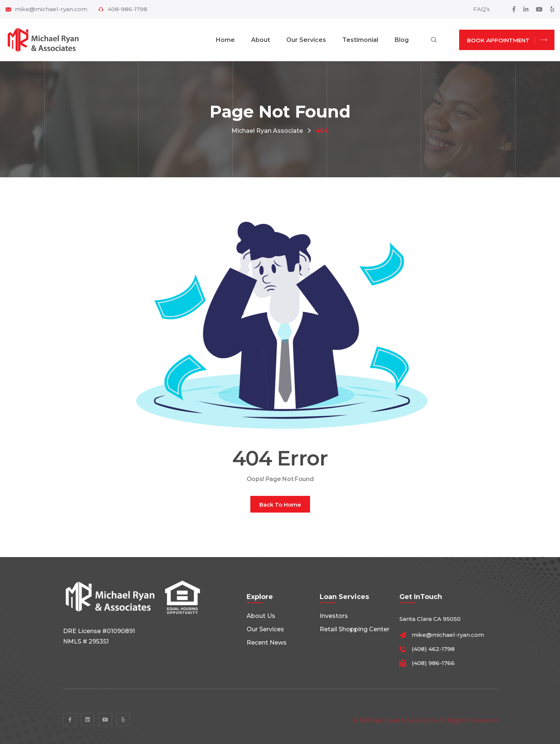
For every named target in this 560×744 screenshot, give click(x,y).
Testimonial (360, 40)
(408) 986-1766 (433, 663)
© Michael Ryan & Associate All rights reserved (425, 723)
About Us (261, 616)
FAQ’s (482, 9)
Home (225, 40)
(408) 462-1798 (433, 649)
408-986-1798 (127, 9)
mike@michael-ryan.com (51, 9)
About (261, 40)
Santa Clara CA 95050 (430, 619)
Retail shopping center (355, 629)
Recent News (267, 643)
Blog (402, 40)
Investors (334, 616)
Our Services (306, 40)
